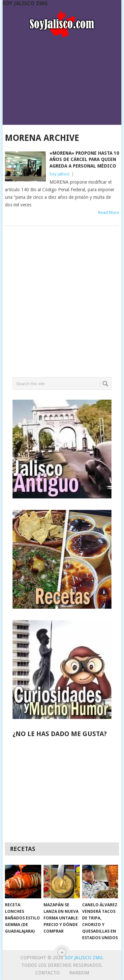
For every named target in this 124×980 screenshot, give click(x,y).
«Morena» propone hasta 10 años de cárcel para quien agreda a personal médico (84, 159)
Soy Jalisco (60, 174)
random (79, 973)
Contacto (47, 973)
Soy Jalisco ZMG (25, 3)
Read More (109, 212)
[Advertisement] (62, 79)
